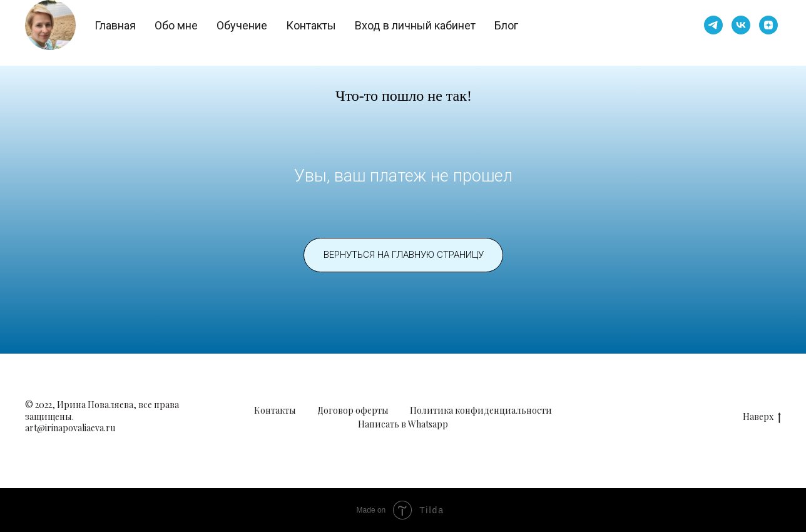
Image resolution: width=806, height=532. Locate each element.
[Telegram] (713, 25)
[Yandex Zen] (768, 25)
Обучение (242, 25)
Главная (115, 25)
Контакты (311, 25)
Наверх (762, 417)
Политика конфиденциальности (481, 410)
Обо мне (176, 25)
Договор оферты (353, 410)
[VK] (741, 25)
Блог (506, 25)
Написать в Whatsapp (403, 424)
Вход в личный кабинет (415, 25)
